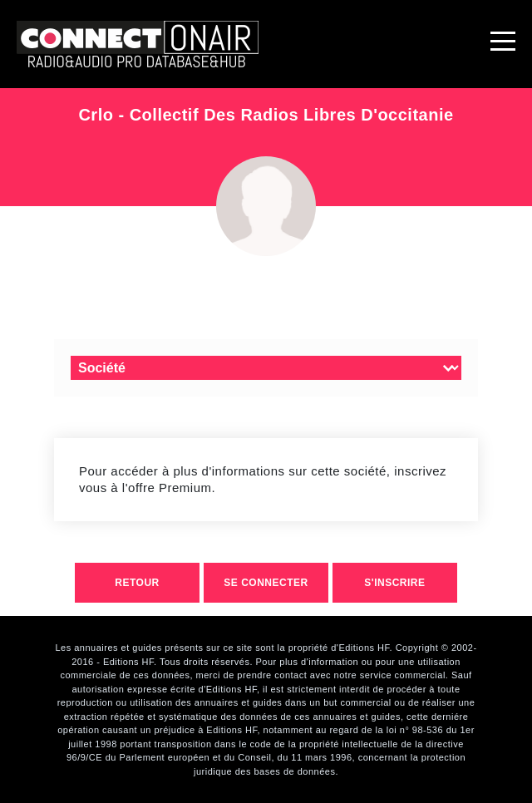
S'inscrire (394, 583)
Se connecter (266, 583)
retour (137, 583)
